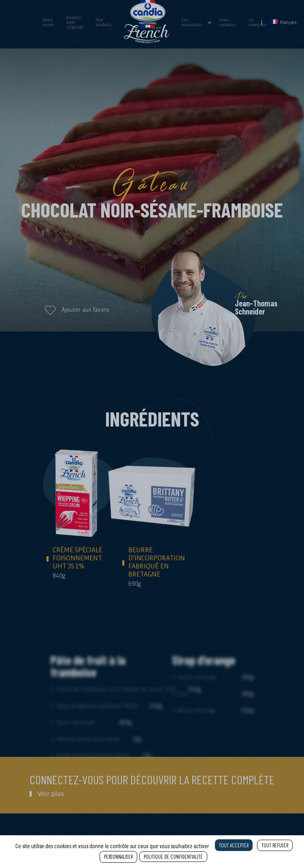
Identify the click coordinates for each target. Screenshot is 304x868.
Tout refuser (275, 845)
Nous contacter (228, 22)
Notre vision (48, 22)
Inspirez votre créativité (75, 22)
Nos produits (104, 22)
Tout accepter (234, 845)
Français (284, 22)
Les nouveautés (192, 22)
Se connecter (258, 22)
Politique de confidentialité (173, 857)
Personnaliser (118, 857)
